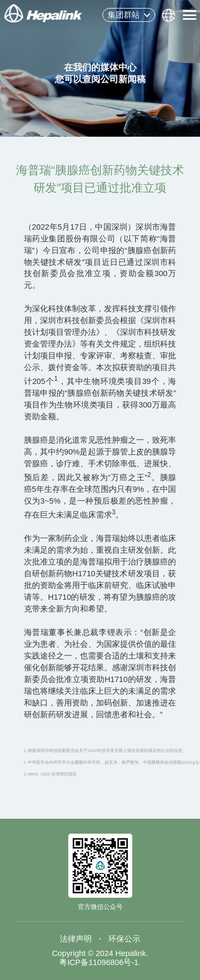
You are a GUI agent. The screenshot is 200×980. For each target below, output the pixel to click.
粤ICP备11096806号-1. (100, 962)
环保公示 (124, 939)
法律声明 (76, 939)
